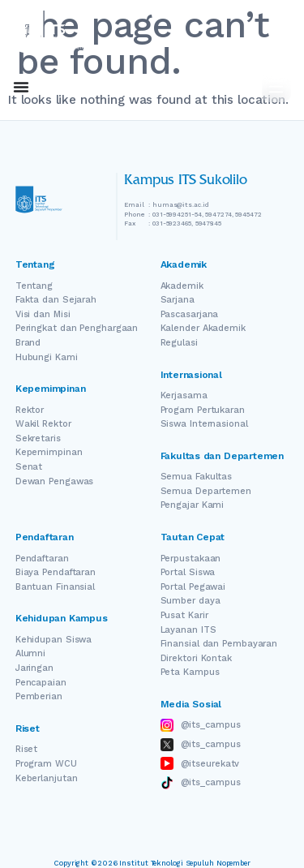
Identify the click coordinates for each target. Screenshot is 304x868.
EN (197, 87)
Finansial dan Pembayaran (219, 644)
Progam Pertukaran (203, 410)
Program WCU (46, 764)
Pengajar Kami (193, 505)
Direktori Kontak (196, 658)
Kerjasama (184, 395)
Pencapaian (41, 683)
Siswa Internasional (204, 424)
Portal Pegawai (193, 587)
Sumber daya (191, 601)
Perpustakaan (191, 559)
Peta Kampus (190, 672)
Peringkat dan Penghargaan (77, 328)
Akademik (182, 286)
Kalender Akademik (203, 328)
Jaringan (34, 668)
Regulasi (179, 343)
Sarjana (178, 300)
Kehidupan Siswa (54, 640)
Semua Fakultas (197, 477)
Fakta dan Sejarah (56, 300)
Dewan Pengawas (55, 481)
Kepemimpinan (49, 452)
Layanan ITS (188, 630)
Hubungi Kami (47, 357)
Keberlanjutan (47, 778)
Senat (29, 467)
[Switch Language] (220, 88)
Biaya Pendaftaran (56, 572)
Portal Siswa (188, 572)
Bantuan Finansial (55, 587)
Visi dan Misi (43, 314)
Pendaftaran (42, 559)
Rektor (30, 410)
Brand (28, 343)
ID (242, 87)
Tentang (34, 286)
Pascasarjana (190, 314)
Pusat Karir (184, 615)
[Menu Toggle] (21, 87)
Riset (27, 749)
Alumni (30, 653)
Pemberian (39, 696)
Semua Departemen (206, 491)
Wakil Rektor (43, 424)
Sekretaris (38, 438)
